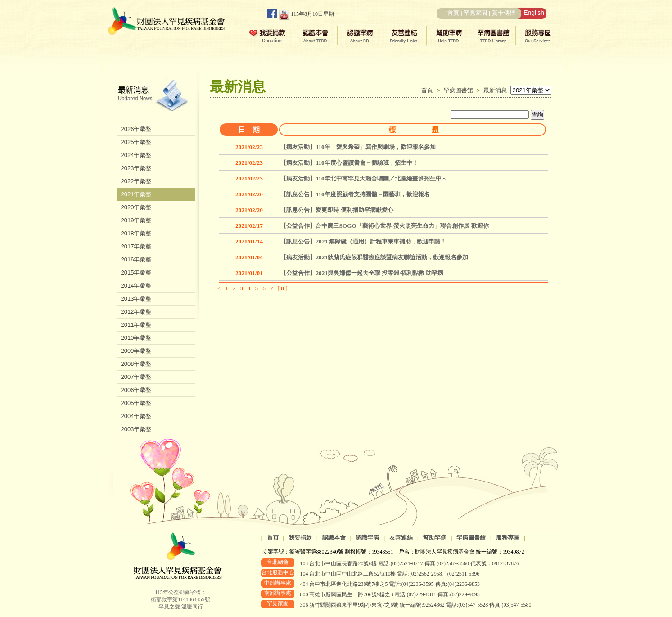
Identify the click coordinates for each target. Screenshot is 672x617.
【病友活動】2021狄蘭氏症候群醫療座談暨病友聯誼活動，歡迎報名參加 (374, 257)
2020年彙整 (136, 207)
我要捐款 (300, 538)
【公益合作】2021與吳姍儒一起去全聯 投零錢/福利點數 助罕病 (362, 273)
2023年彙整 (136, 168)
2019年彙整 (136, 220)
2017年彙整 (136, 246)
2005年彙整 (136, 403)
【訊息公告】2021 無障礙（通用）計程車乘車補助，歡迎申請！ (363, 241)
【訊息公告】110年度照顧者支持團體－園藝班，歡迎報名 (355, 194)
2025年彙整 (136, 142)
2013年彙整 (136, 299)
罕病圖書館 (460, 90)
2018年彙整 (136, 233)
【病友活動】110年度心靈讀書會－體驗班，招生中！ (349, 163)
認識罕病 (367, 538)
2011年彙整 (136, 325)
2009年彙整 (136, 351)
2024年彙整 (136, 155)
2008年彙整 (136, 364)
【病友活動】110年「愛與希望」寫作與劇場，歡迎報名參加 (358, 147)
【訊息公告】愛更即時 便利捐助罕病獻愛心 (337, 210)
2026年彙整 (136, 129)
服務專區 (508, 538)
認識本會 (334, 538)
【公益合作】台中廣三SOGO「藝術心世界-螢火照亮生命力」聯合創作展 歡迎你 (384, 226)
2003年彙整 (136, 429)
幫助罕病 (435, 538)
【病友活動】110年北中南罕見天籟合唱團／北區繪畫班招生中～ (364, 178)
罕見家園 (475, 13)
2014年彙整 (136, 286)
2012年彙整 (136, 312)
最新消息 (495, 90)
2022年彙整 (136, 181)
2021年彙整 (136, 194)
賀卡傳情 (504, 13)
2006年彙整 (136, 390)
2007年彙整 (136, 377)
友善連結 (401, 538)
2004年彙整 (136, 416)
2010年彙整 (136, 338)
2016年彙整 (136, 259)
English (534, 13)
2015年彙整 (136, 272)
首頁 (453, 13)
